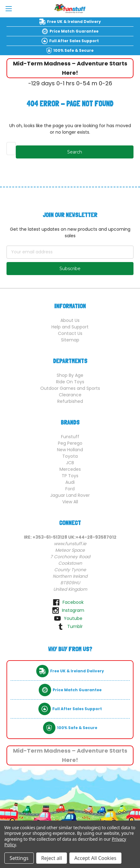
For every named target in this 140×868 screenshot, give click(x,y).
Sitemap (70, 340)
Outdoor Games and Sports (70, 388)
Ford (70, 489)
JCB (70, 463)
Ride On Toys (70, 382)
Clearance (70, 395)
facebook (73, 602)
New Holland (70, 450)
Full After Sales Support (74, 41)
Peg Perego (70, 443)
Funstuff (70, 437)
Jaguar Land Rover (70, 495)
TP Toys (70, 476)
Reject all (52, 858)
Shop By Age (70, 375)
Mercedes (70, 469)
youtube (73, 618)
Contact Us (70, 333)
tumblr (75, 626)
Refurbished (70, 401)
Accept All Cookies (95, 858)
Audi (70, 482)
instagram (73, 610)
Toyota (70, 456)
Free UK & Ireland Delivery (74, 22)
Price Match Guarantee (74, 31)
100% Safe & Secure (73, 50)
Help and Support (70, 327)
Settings (19, 858)
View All (70, 502)
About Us (70, 320)
